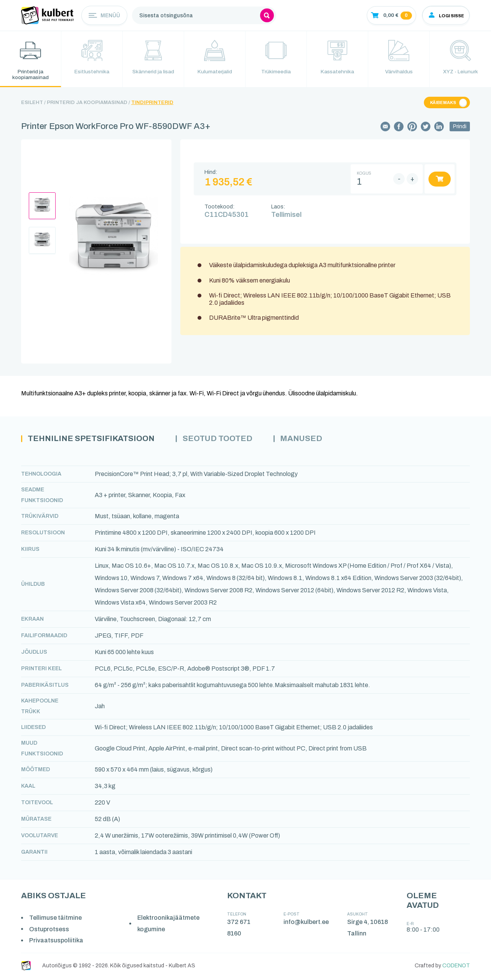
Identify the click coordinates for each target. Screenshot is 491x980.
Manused (315, 440)
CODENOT (456, 968)
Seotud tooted (227, 440)
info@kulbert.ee (306, 924)
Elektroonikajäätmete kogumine (169, 925)
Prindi (460, 128)
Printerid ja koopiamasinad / (88, 104)
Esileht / (33, 104)
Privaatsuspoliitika (57, 942)
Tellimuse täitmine (56, 920)
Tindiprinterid (152, 104)
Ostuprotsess (49, 931)
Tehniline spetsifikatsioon (95, 440)
